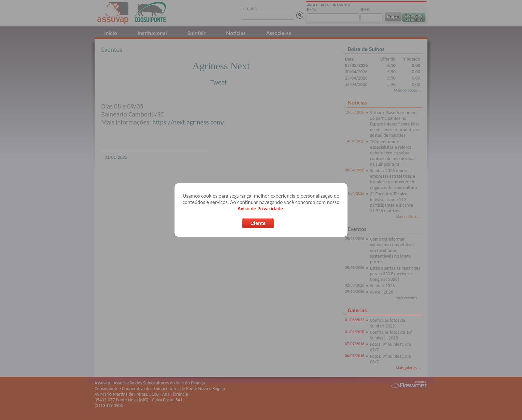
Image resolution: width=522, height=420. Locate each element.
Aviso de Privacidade (261, 209)
